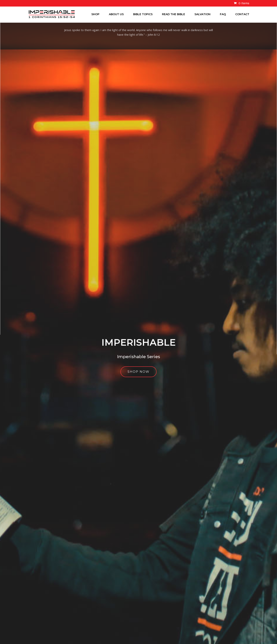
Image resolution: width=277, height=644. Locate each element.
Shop (95, 14)
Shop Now (139, 375)
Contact (242, 14)
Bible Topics (143, 14)
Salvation (202, 14)
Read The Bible (174, 14)
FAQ (223, 14)
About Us (116, 14)
